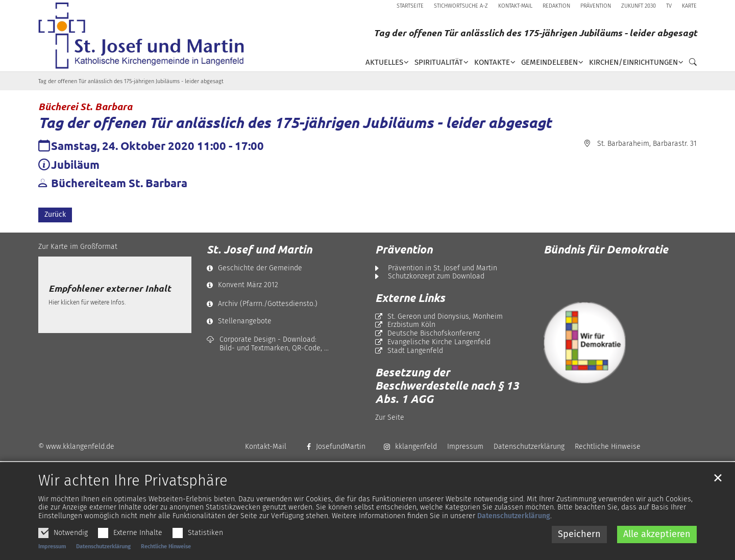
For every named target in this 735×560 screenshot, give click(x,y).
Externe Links (410, 298)
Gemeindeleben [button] (549, 62)
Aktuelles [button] (384, 62)
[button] (690, 64)
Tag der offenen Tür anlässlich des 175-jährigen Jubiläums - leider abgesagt (131, 81)
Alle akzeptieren (657, 548)
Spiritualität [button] (439, 62)
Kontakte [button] (492, 62)
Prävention (404, 249)
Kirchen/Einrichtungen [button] (633, 62)
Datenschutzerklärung (514, 530)
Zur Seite (390, 417)
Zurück (55, 214)
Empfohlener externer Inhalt (109, 288)
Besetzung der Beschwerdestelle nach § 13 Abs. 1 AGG (447, 386)
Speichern (579, 548)
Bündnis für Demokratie (606, 249)
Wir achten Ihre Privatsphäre (133, 495)
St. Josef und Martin (259, 249)
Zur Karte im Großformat (78, 247)
